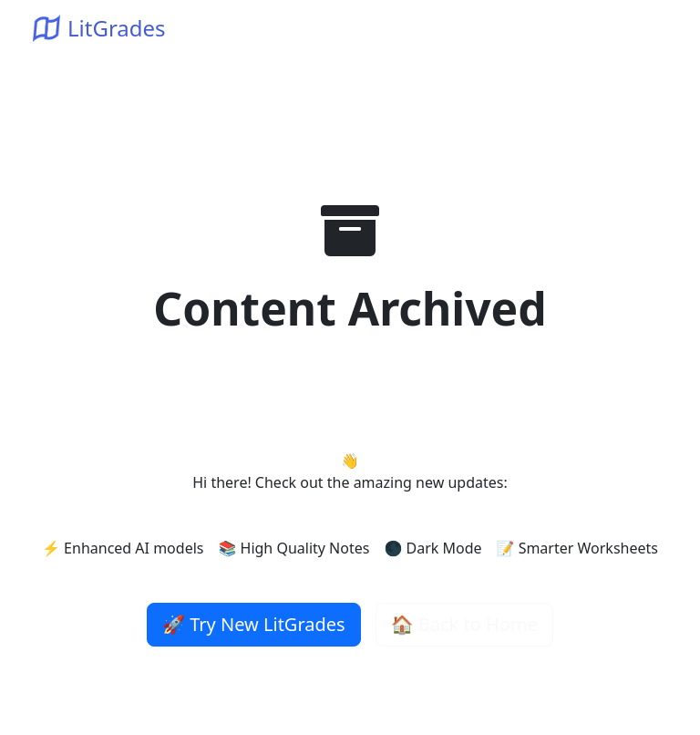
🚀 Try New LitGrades (254, 624)
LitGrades (99, 28)
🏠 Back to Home (464, 624)
